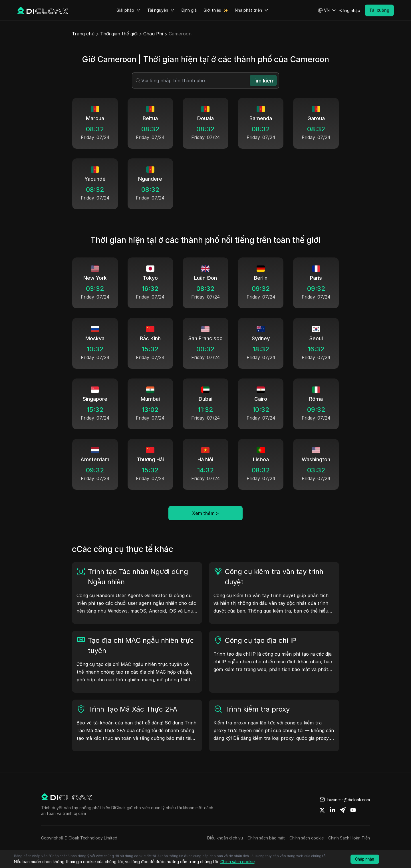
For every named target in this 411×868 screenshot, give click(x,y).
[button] (327, 10)
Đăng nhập (350, 10)
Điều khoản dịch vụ (225, 838)
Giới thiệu (212, 10)
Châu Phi (153, 34)
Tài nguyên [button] (161, 10)
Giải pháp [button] (128, 10)
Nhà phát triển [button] (252, 10)
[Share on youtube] (353, 810)
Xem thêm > (205, 513)
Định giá (189, 10)
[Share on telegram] (343, 810)
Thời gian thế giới (119, 34)
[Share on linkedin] (333, 810)
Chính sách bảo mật (266, 838)
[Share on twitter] (322, 810)
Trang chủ (83, 34)
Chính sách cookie (307, 838)
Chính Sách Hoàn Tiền (349, 838)
